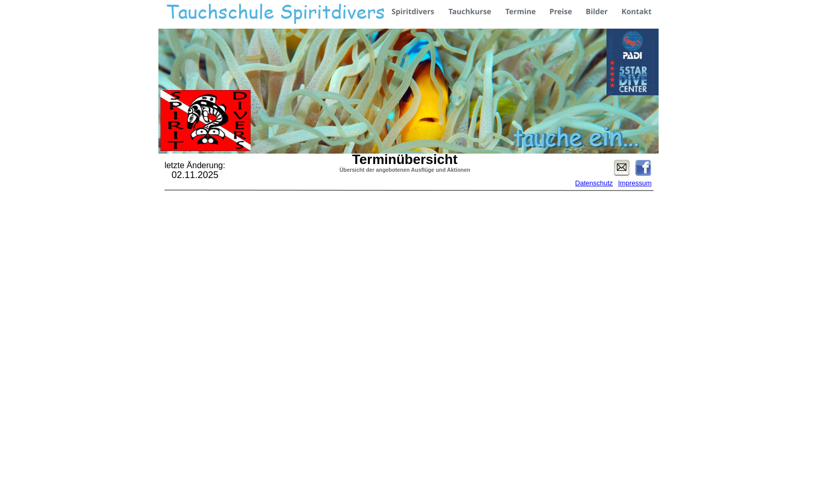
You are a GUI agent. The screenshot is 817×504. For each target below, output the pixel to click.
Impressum (635, 183)
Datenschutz (594, 183)
